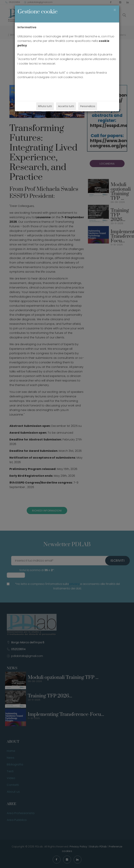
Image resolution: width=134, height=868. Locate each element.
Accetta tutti (66, 106)
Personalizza (88, 106)
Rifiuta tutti (45, 106)
